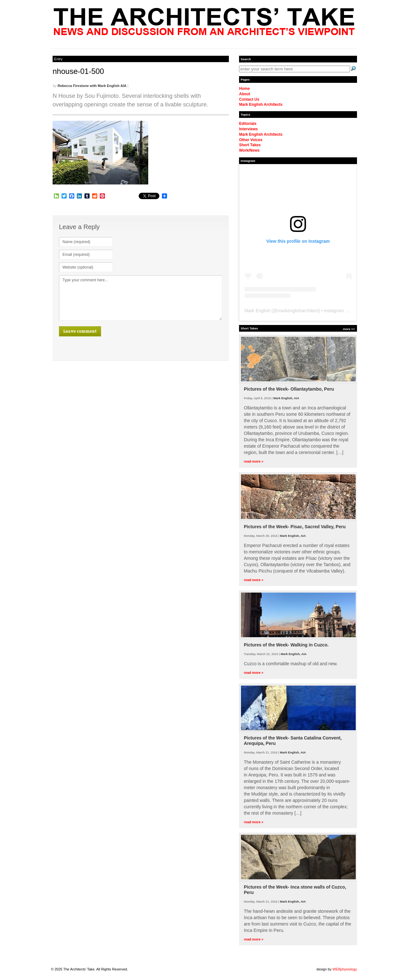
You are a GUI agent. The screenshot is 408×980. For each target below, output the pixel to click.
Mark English (257, 311)
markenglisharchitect (298, 311)
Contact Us (249, 99)
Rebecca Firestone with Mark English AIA (92, 86)
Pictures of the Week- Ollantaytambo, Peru (289, 389)
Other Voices (251, 140)
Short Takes (250, 145)
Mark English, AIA (286, 398)
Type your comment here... (141, 298)
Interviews (248, 129)
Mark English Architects (261, 104)
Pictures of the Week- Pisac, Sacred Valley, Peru (295, 527)
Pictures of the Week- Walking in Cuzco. (286, 645)
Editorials (248, 124)
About (245, 94)
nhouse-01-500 (78, 71)
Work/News (249, 150)
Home (244, 89)
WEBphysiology (345, 969)
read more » (254, 461)
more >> (349, 329)
